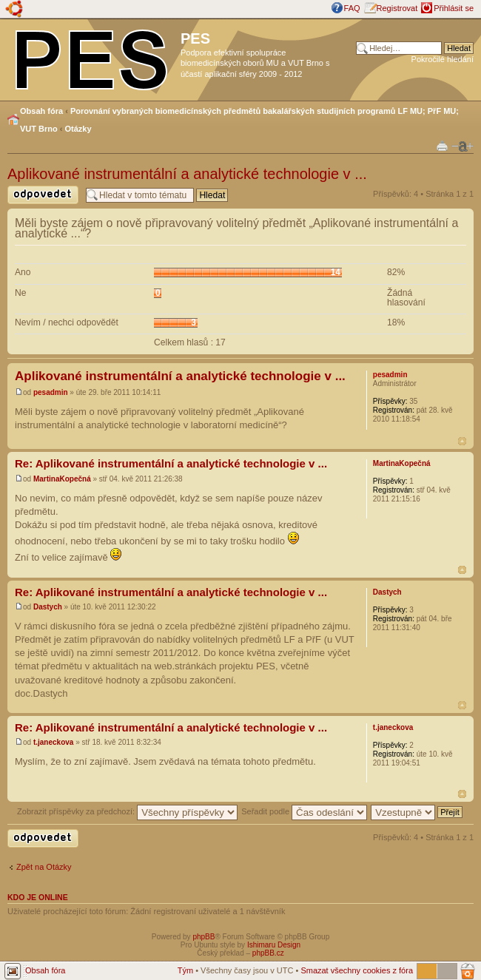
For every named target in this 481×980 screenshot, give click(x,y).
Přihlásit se (454, 8)
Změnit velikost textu (462, 146)
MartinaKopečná (62, 479)
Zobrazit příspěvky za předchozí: (127, 811)
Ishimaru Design (274, 945)
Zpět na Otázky (44, 867)
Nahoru (462, 441)
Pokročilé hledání (443, 59)
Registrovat (397, 8)
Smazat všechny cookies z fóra (357, 970)
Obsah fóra (41, 111)
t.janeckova (53, 742)
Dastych (48, 607)
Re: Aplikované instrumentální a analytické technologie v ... (171, 463)
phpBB (203, 937)
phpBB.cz (268, 953)
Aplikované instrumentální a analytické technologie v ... (187, 174)
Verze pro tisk (442, 145)
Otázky (78, 129)
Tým (185, 970)
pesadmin (51, 392)
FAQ (352, 8)
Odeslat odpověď (43, 195)
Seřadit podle (304, 811)
